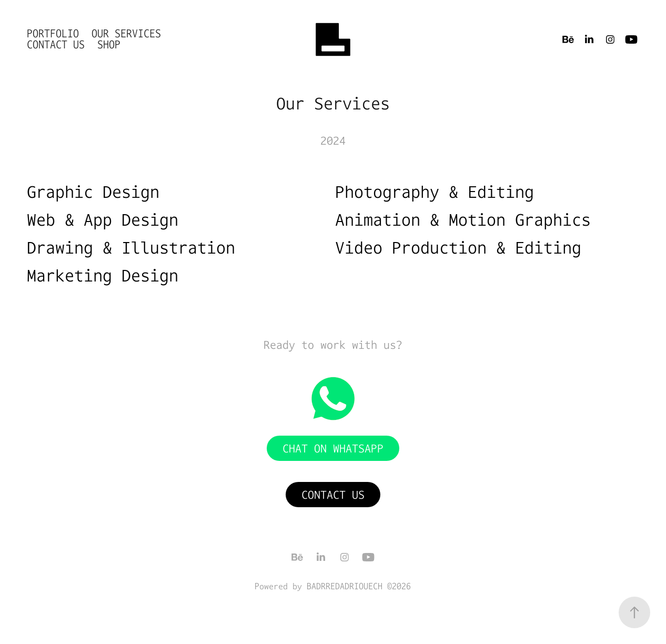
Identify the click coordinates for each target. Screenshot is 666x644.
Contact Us (56, 44)
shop (109, 44)
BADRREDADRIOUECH (345, 586)
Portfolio (53, 33)
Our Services (126, 33)
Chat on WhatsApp (333, 448)
